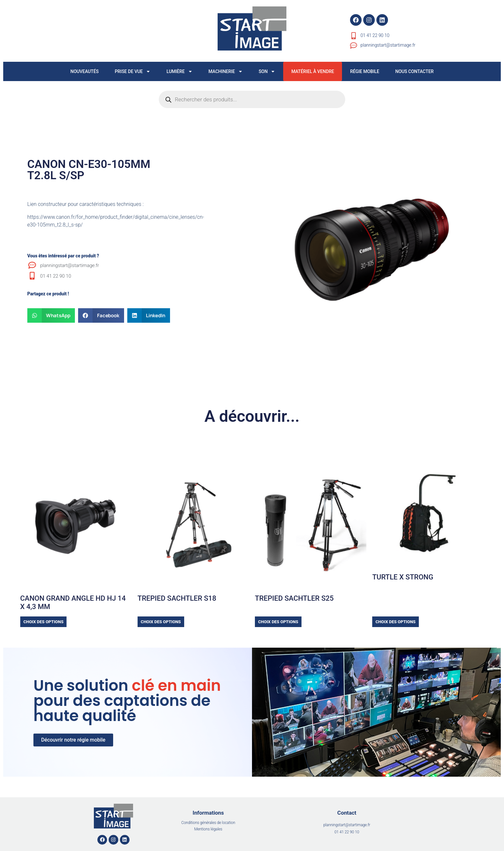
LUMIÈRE (180, 71)
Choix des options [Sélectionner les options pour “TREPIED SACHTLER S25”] (278, 622)
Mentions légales (208, 829)
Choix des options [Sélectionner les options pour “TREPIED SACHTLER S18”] (161, 622)
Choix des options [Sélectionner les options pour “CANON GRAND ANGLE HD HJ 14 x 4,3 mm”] (44, 622)
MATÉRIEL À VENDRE (313, 71)
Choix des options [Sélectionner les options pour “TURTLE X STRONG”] (396, 622)
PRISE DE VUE (133, 71)
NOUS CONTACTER (414, 71)
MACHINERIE (226, 71)
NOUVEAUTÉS (85, 71)
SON (267, 71)
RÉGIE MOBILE (365, 71)
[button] (51, 315)
